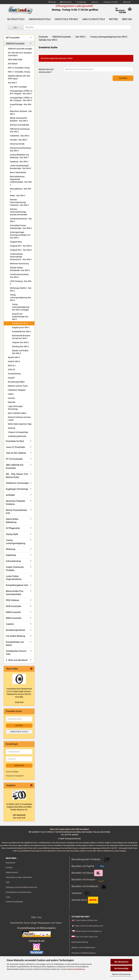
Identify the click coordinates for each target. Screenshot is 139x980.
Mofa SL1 (12, 366)
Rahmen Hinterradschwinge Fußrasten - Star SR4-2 (19, 202)
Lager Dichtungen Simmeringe (15, 408)
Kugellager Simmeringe (17, 489)
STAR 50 (11, 370)
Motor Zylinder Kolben (17, 413)
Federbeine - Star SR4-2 (20, 136)
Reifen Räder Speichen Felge (20, 424)
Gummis (11, 398)
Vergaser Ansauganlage (18, 432)
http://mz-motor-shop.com (86, 937)
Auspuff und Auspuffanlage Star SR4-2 (20, 317)
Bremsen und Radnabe (19, 125)
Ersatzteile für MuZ (66, 19)
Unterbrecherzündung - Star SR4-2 (20, 276)
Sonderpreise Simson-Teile (16, 653)
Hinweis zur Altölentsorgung (83, 953)
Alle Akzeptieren (121, 962)
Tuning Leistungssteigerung (16, 542)
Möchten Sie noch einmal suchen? (46, 71)
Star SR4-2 (12, 83)
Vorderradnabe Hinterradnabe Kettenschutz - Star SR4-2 (21, 257)
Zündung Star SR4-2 (20, 346)
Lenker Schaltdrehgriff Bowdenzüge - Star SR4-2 (21, 167)
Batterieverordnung (80, 942)
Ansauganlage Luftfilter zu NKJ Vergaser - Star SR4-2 (21, 99)
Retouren (94, 2)
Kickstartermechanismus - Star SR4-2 (21, 149)
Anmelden (19, 766)
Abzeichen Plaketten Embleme (16, 503)
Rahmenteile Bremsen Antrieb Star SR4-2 (21, 337)
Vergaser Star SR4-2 (20, 342)
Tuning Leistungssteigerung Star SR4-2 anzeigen (21, 307)
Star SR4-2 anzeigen (18, 87)
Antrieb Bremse (14, 374)
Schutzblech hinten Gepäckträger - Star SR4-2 (21, 227)
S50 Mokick (13, 64)
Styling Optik (12, 534)
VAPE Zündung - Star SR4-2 (21, 283)
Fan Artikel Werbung (15, 636)
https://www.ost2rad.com (86, 920)
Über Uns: (36, 917)
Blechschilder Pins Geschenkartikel (15, 593)
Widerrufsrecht (12, 872)
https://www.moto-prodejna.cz (89, 931)
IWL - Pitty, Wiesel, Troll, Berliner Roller (17, 476)
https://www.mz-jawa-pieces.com (89, 926)
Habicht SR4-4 (14, 361)
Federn (11, 394)
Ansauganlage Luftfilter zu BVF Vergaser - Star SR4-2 (21, 92)
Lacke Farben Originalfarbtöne (14, 578)
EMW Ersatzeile (13, 612)
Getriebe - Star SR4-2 (19, 140)
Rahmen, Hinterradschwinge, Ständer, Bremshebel (19, 212)
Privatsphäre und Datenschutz (19, 892)
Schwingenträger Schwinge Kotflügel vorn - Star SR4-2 (21, 235)
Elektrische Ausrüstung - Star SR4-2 (20, 130)
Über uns (127, 19)
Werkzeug (11, 549)
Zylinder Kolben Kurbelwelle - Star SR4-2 (20, 269)
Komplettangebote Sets (17, 585)
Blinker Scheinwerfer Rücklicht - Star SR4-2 (19, 119)
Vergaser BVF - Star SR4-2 (21, 246)
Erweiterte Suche (19, 732)
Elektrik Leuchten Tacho (18, 386)
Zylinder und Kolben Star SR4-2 (20, 352)
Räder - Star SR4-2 (18, 196)
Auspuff (11, 378)
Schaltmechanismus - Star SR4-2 (21, 220)
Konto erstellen (12, 772)
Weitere (113, 19)
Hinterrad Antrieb (17, 144)
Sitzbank (12, 428)
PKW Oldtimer (12, 600)
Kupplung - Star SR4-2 (19, 162)
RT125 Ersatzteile (14, 459)
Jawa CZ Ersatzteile (93, 19)
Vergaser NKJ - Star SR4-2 (21, 250)
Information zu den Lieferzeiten (19, 877)
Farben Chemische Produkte (15, 569)
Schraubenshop (13, 561)
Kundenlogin (81, 2)
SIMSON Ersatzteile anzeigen (20, 49)
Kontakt (9, 868)
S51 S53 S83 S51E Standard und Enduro (20, 54)
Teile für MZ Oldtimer (16, 453)
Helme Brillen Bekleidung (12, 521)
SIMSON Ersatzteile (40, 19)
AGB (8, 882)
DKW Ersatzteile (13, 606)
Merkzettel (126, 2)
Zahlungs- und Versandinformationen (21, 887)
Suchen (52, 2)
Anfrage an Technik (110, 2)
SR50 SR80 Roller (15, 60)
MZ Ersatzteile (16, 19)
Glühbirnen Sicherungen (17, 483)
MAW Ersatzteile (14, 618)
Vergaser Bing (16, 242)
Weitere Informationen (121, 974)
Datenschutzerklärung (76, 969)
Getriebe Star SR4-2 (20, 323)
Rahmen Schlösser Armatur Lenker (19, 419)
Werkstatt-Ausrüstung (19, 264)
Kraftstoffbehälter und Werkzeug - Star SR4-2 (19, 156)
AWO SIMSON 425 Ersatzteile (15, 467)
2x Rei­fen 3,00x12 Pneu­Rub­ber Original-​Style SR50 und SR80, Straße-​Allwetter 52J (19, 807)
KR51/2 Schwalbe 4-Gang (19, 68)
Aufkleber (10, 495)
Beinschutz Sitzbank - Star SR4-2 (21, 113)
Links (8, 897)
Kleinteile (12, 402)
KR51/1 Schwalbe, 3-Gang (19, 72)
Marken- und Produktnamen (83, 948)
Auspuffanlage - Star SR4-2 (21, 106)
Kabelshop (11, 555)
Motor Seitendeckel (18, 172)
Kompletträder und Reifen (15, 644)
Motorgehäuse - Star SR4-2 (21, 190)
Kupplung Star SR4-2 (21, 327)
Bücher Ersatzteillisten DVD (16, 512)
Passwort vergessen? (15, 776)
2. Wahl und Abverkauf (17, 660)
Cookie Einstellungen (14, 902)
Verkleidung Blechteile (17, 436)
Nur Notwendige (121, 968)
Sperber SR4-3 (14, 357)
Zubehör (10, 624)
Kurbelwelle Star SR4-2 (21, 332)
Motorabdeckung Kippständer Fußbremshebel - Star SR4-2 (21, 181)
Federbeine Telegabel (17, 390)
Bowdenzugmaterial (15, 630)
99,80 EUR (19, 702)
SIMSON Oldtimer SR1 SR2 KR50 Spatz (19, 77)
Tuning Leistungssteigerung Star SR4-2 (20, 298)
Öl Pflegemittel (13, 528)
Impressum (10, 863)
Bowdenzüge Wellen (16, 382)
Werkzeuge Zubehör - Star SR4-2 (21, 289)
